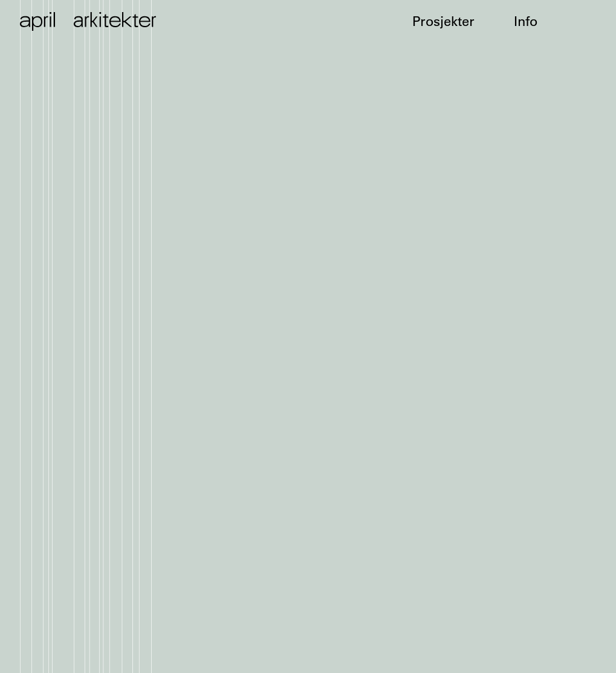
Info (526, 21)
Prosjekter (443, 21)
